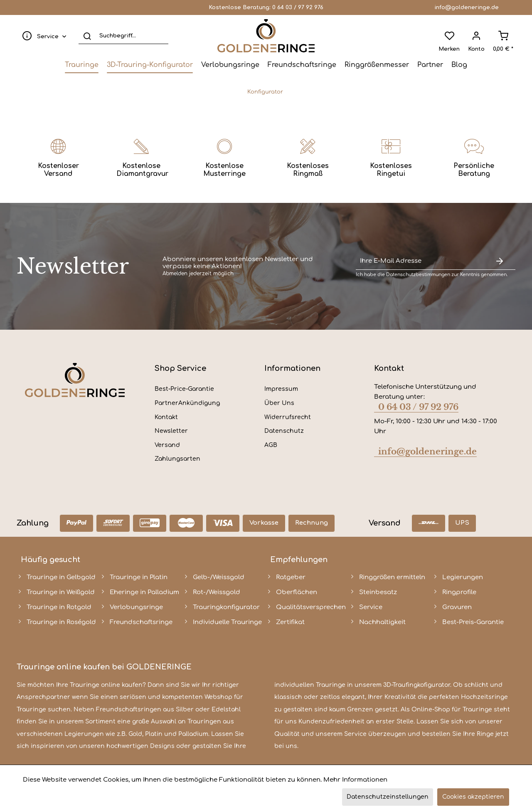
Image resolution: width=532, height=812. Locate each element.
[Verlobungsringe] (230, 65)
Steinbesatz (378, 592)
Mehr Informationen (355, 780)
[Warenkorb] (503, 36)
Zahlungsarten (177, 459)
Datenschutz (284, 431)
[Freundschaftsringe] (302, 65)
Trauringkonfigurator (226, 607)
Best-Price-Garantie (184, 389)
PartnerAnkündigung (187, 403)
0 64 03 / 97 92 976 (298, 7)
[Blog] (459, 65)
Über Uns (279, 403)
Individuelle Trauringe (227, 622)
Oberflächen (297, 592)
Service (371, 607)
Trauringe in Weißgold (61, 592)
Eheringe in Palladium (144, 592)
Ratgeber (291, 577)
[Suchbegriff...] (123, 36)
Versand (167, 445)
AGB (271, 445)
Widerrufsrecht (288, 417)
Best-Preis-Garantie (473, 622)
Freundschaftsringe (141, 622)
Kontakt (166, 417)
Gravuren (457, 607)
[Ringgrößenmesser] (377, 65)
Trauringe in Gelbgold (61, 577)
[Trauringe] (82, 65)
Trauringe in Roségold (61, 622)
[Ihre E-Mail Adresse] (420, 261)
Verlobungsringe (136, 607)
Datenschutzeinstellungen (388, 797)
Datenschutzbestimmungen (418, 275)
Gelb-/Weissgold (219, 577)
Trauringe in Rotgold (59, 607)
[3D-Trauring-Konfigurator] (150, 65)
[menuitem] (42, 36)
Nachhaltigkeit (382, 622)
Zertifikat (290, 622)
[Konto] (476, 36)
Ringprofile (459, 592)
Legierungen (463, 577)
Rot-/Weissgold (217, 592)
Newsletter (171, 431)
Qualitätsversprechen (311, 607)
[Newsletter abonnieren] (499, 261)
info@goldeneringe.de (467, 7)
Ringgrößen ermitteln (392, 577)
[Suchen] (87, 36)
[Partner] (430, 65)
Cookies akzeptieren (473, 797)
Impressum (281, 389)
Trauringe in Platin (139, 577)
